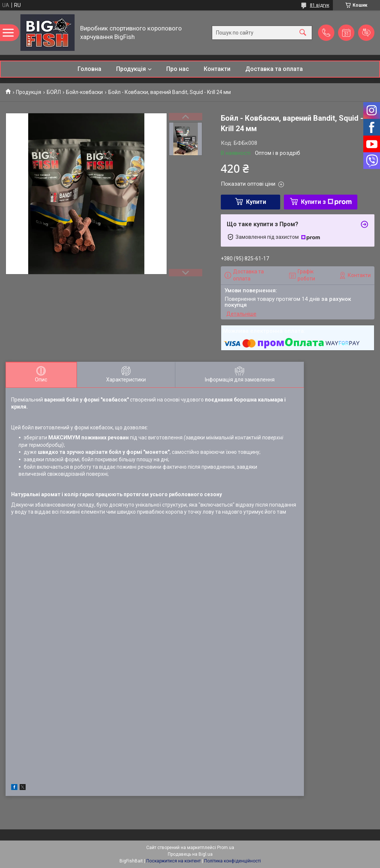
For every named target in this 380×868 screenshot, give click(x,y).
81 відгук (320, 5)
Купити (256, 202)
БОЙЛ (54, 92)
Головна (89, 69)
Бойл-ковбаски (84, 92)
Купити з (326, 202)
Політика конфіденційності (232, 861)
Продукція (131, 69)
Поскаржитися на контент (173, 861)
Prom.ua (226, 848)
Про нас (178, 69)
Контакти (217, 69)
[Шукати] (303, 32)
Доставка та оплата (274, 69)
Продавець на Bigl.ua (190, 854)
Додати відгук (366, 33)
